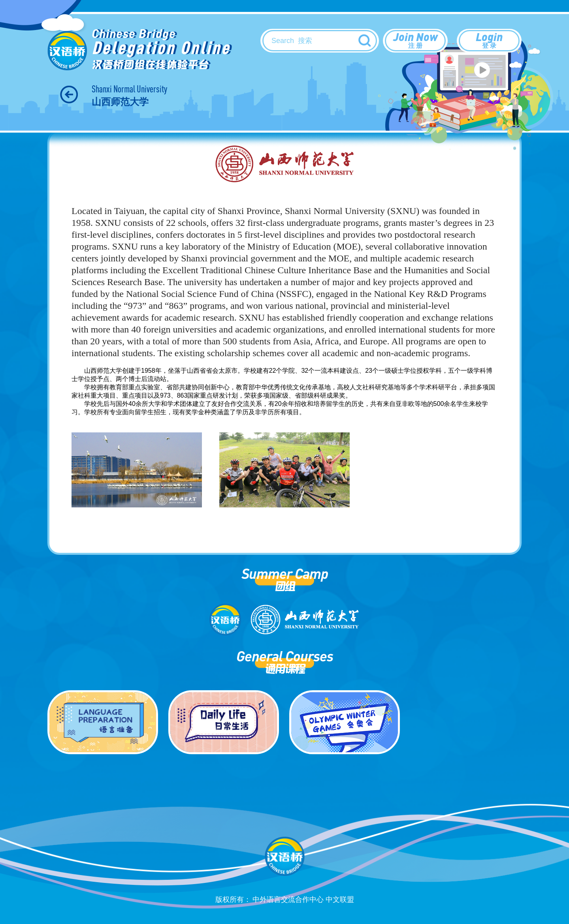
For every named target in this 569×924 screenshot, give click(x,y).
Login (489, 40)
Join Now (415, 40)
